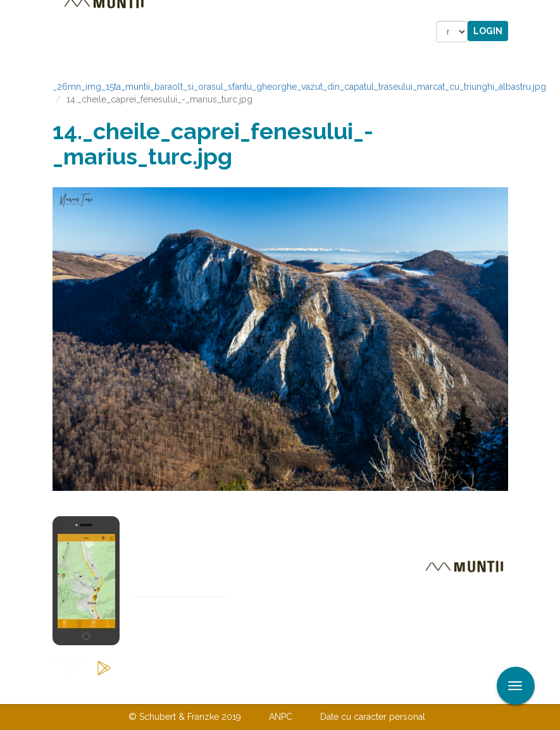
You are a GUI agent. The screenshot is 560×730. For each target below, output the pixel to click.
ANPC (281, 717)
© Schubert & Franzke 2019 (185, 717)
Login (488, 31)
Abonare (173, 639)
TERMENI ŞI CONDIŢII (355, 691)
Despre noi (261, 691)
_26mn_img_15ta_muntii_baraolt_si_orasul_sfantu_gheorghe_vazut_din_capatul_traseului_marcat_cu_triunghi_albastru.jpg (299, 87)
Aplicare (551, 11)
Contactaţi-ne (183, 691)
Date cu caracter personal (373, 717)
